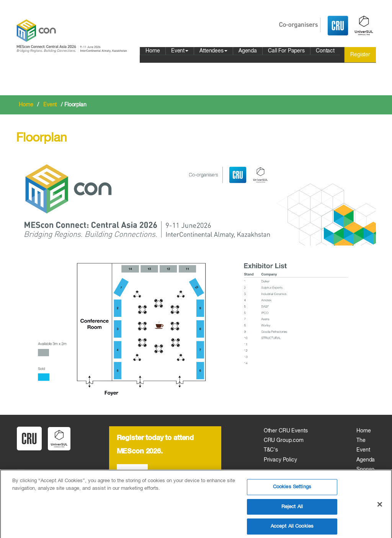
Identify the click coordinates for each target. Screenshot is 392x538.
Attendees (213, 51)
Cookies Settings (292, 490)
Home (153, 51)
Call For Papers (286, 51)
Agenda (248, 51)
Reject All (292, 510)
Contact (325, 51)
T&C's (271, 450)
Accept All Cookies (292, 530)
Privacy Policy (280, 460)
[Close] (380, 508)
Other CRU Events (286, 431)
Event (180, 51)
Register (360, 55)
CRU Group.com (284, 440)
